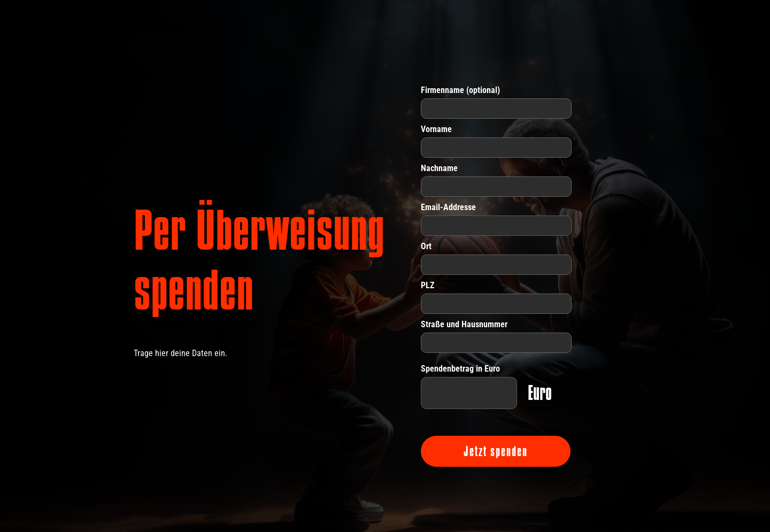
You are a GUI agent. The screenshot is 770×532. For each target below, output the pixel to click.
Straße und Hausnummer (464, 324)
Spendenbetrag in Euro (460, 369)
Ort (426, 246)
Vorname (436, 129)
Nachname (439, 168)
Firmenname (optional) (460, 90)
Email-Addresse (448, 207)
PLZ (428, 285)
